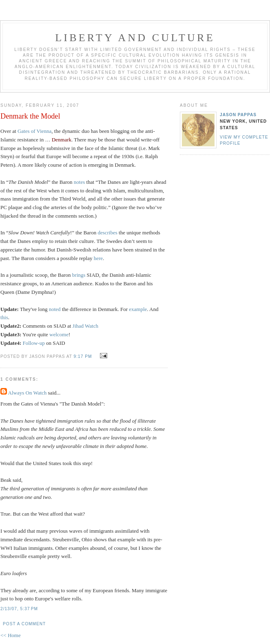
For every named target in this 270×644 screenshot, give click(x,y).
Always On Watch (28, 393)
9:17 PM (83, 356)
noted (55, 309)
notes (79, 182)
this (4, 317)
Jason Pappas (238, 115)
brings (79, 275)
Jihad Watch (85, 326)
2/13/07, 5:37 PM (19, 609)
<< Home (11, 635)
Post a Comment (24, 624)
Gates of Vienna (34, 131)
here (98, 258)
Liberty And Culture (135, 38)
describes (107, 233)
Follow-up (34, 343)
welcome (59, 334)
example (138, 309)
